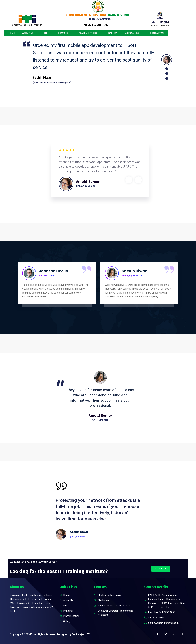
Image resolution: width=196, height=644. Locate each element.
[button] (161, 569)
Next (138, 180)
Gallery (113, 33)
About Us (29, 33)
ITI (47, 33)
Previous (129, 180)
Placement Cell (90, 33)
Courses (64, 33)
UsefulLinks (134, 33)
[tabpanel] (89, 62)
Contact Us (157, 33)
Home (11, 33)
